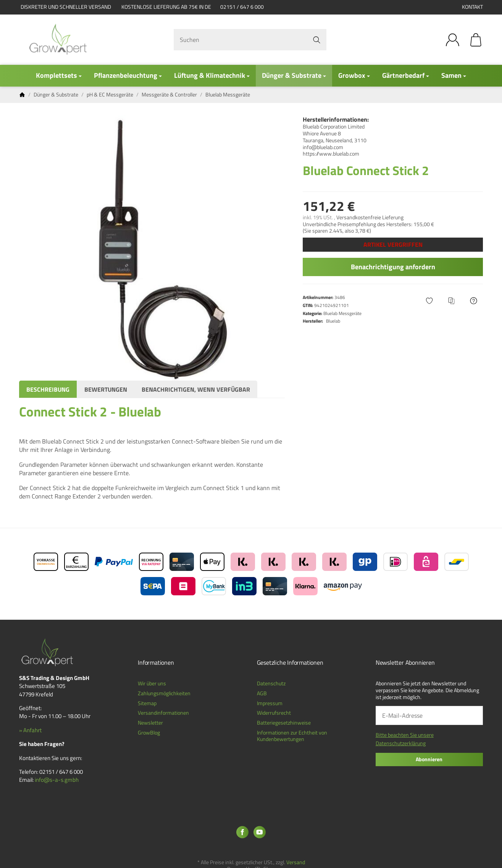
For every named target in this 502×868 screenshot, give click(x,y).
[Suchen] (250, 40)
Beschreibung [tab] (48, 389)
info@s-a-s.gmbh (57, 780)
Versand (296, 862)
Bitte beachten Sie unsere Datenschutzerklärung (405, 739)
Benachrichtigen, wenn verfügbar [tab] (196, 389)
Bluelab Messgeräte (342, 313)
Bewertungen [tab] (106, 389)
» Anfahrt (30, 730)
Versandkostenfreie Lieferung (370, 217)
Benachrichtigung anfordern (393, 267)
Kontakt (472, 7)
